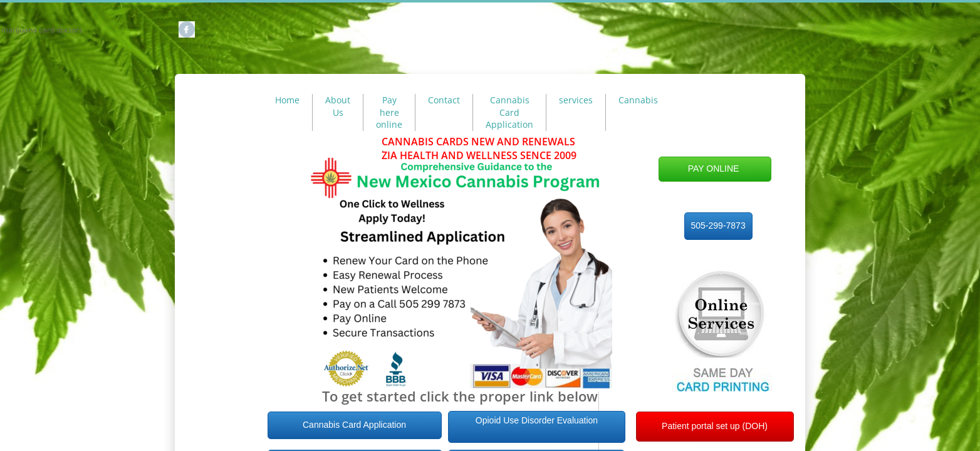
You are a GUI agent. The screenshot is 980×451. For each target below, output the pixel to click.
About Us (338, 106)
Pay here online (389, 112)
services (576, 100)
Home (287, 100)
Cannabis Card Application (509, 112)
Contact (444, 100)
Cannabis (638, 100)
